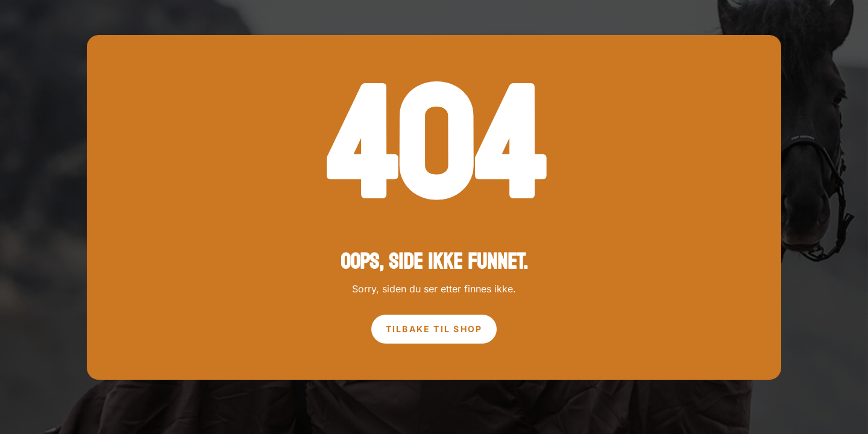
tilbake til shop (434, 329)
